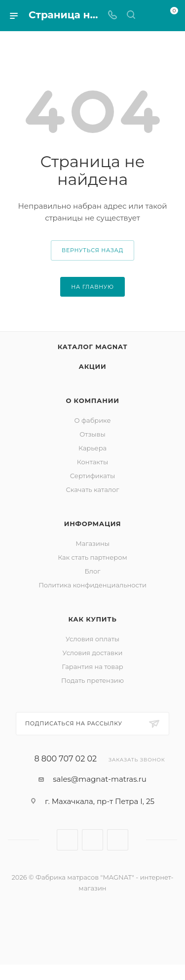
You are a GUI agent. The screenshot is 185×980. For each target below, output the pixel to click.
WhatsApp (118, 840)
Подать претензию (92, 680)
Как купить (92, 619)
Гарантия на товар (92, 667)
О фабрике (92, 420)
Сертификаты (92, 476)
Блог (93, 571)
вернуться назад (92, 250)
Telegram (92, 840)
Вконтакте (67, 840)
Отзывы (92, 434)
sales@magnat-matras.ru (100, 779)
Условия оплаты (92, 639)
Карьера (92, 448)
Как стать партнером (92, 557)
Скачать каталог (93, 490)
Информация (93, 524)
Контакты (92, 462)
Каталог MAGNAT (93, 347)
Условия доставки (93, 653)
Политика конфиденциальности (92, 585)
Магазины (92, 543)
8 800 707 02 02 (65, 759)
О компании (92, 401)
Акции (93, 366)
